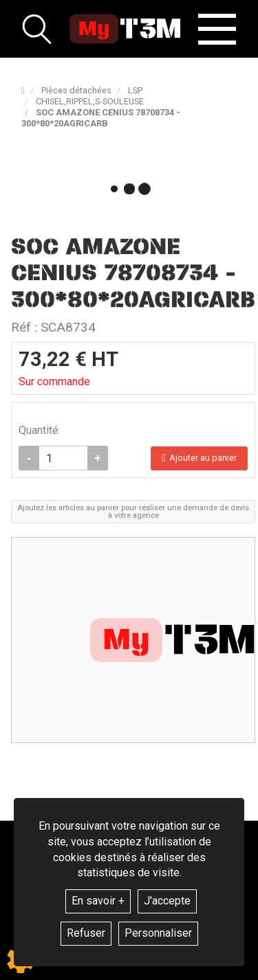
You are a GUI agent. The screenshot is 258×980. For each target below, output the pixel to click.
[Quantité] (63, 458)
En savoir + (98, 901)
